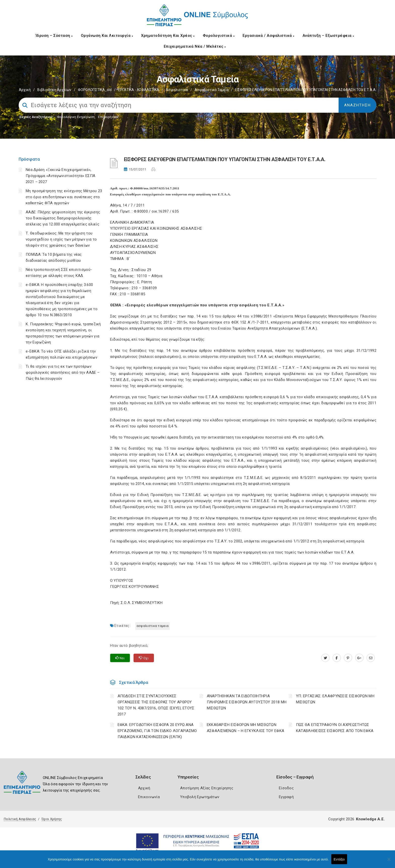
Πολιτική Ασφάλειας (20, 819)
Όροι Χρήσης (52, 819)
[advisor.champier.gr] (371, 658)
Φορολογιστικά (219, 36)
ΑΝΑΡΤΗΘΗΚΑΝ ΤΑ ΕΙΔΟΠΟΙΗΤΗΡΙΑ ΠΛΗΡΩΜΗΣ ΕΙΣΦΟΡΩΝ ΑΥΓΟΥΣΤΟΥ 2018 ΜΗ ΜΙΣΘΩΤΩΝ (247, 702)
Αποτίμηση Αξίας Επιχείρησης (207, 788)
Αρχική (25, 90)
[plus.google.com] (359, 658)
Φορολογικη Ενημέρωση (76, 117)
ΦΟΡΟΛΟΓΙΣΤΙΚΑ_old (95, 90)
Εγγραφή (286, 797)
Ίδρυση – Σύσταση (54, 36)
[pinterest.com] (348, 658)
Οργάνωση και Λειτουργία (107, 36)
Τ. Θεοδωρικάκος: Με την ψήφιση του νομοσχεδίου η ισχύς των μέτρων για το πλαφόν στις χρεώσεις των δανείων (61, 239)
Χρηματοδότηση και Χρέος (168, 36)
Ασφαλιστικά (177, 90)
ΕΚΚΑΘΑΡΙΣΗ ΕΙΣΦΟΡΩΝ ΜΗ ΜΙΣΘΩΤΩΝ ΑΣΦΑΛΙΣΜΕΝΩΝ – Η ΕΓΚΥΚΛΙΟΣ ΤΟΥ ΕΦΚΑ (246, 728)
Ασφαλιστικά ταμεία (211, 90)
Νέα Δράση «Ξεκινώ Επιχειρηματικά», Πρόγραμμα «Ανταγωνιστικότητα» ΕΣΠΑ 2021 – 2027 (60, 176)
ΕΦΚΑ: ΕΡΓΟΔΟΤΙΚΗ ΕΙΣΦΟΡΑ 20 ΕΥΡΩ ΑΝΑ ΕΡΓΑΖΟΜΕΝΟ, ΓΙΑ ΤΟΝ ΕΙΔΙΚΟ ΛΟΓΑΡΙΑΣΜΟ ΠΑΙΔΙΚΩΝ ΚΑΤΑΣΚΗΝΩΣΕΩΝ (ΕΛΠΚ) (157, 731)
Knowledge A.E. (370, 819)
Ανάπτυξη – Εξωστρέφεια (328, 36)
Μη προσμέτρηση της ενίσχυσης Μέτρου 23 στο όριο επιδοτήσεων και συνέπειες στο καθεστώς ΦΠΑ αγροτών (64, 197)
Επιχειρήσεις (108, 117)
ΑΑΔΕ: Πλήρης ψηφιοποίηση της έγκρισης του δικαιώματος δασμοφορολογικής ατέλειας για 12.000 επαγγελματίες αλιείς (63, 218)
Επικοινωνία (149, 797)
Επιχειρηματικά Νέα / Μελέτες (195, 46)
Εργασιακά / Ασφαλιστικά (269, 36)
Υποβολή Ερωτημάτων (200, 797)
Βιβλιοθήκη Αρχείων (54, 90)
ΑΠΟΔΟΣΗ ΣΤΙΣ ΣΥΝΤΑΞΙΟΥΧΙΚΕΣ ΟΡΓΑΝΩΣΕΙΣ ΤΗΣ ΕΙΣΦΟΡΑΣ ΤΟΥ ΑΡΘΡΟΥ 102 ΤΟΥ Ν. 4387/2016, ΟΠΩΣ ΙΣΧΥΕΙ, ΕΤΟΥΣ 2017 (156, 705)
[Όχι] (389, 862)
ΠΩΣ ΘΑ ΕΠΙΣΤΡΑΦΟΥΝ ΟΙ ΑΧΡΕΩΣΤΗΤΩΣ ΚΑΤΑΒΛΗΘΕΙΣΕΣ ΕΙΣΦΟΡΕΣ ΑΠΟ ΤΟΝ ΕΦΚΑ (335, 728)
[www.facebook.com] (337, 658)
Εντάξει (339, 859)
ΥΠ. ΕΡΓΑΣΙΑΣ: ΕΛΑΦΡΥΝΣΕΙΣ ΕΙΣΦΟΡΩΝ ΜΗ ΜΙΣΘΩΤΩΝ (335, 699)
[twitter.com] (325, 658)
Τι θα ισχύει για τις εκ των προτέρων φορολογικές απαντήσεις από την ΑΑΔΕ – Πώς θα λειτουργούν (63, 372)
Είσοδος (286, 788)
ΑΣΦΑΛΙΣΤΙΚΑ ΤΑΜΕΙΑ (153, 626)
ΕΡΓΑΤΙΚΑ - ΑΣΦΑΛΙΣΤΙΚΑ (139, 90)
